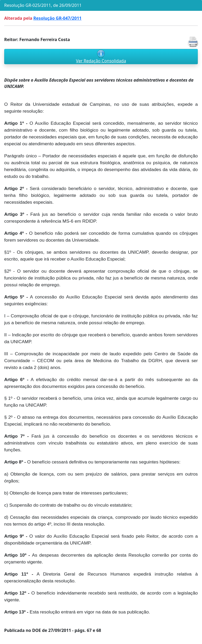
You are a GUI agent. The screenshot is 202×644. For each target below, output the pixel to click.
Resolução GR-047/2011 (57, 18)
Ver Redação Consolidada (101, 61)
